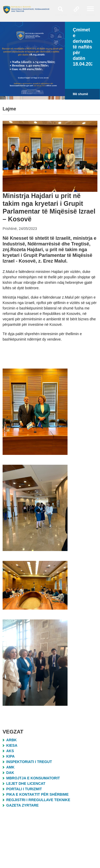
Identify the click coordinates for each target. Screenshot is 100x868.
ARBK (11, 740)
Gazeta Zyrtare (22, 805)
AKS (10, 751)
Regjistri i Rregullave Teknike (38, 800)
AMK (10, 767)
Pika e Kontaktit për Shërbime (37, 794)
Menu (91, 15)
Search (61, 15)
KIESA (12, 745)
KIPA (10, 756)
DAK (10, 773)
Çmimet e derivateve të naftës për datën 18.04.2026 (84, 47)
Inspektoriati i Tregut (29, 762)
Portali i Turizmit (24, 789)
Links (77, 15)
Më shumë (80, 94)
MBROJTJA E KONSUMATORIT (33, 778)
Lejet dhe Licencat (26, 784)
